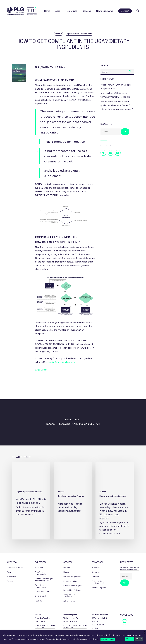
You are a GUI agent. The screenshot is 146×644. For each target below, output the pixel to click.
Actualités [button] (96, 572)
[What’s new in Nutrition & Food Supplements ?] (31, 501)
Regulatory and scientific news (79, 34)
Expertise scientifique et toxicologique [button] (44, 580)
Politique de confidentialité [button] (98, 582)
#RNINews (41, 370)
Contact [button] (95, 577)
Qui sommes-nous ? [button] (15, 568)
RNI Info (58, 34)
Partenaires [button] (11, 577)
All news (61, 492)
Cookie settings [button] (108, 639)
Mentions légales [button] (99, 588)
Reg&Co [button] (38, 601)
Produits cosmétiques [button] (73, 586)
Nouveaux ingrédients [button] (72, 577)
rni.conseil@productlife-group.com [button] (45, 626)
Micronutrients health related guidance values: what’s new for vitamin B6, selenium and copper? (117, 105)
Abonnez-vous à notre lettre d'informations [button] (130, 569)
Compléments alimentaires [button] (69, 596)
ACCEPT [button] (130, 639)
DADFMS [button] (67, 568)
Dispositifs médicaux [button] (72, 590)
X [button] (144, 633)
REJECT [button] (139, 639)
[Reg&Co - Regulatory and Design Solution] (73, 422)
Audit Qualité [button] (40, 596)
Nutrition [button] (67, 572)
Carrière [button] (10, 581)
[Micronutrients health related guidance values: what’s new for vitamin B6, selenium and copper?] (115, 501)
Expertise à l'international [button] (41, 586)
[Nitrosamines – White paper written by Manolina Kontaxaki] (73, 501)
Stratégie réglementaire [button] (41, 573)
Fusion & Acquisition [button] (43, 592)
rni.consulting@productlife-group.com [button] (75, 626)
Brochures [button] (96, 568)
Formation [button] (39, 568)
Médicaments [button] (69, 601)
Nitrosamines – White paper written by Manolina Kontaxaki (115, 95)
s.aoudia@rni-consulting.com (60, 362)
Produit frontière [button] (70, 581)
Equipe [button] (10, 572)
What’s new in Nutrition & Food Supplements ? (116, 87)
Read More (94, 639)
